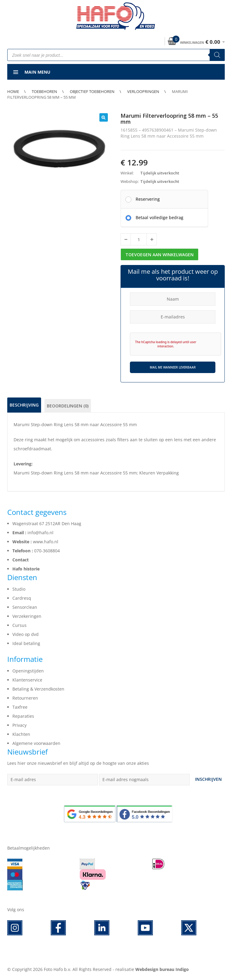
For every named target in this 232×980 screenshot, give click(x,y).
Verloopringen (143, 91)
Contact (21, 560)
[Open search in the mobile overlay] (116, 55)
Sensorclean (25, 607)
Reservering (148, 199)
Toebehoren (44, 91)
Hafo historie (26, 569)
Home (13, 91)
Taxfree (20, 707)
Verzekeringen (27, 616)
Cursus (19, 625)
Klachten (21, 734)
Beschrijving (24, 405)
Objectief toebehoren (92, 91)
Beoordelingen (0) (68, 406)
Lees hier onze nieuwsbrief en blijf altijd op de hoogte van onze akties (78, 763)
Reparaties (23, 716)
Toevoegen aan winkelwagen (159, 255)
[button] (104, 117)
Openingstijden (28, 671)
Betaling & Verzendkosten (38, 689)
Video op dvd (26, 634)
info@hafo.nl (40, 533)
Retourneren (25, 698)
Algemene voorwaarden (36, 743)
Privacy (19, 725)
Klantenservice (27, 680)
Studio (19, 589)
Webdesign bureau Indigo (162, 969)
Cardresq (22, 598)
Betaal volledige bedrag (159, 217)
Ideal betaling (26, 643)
